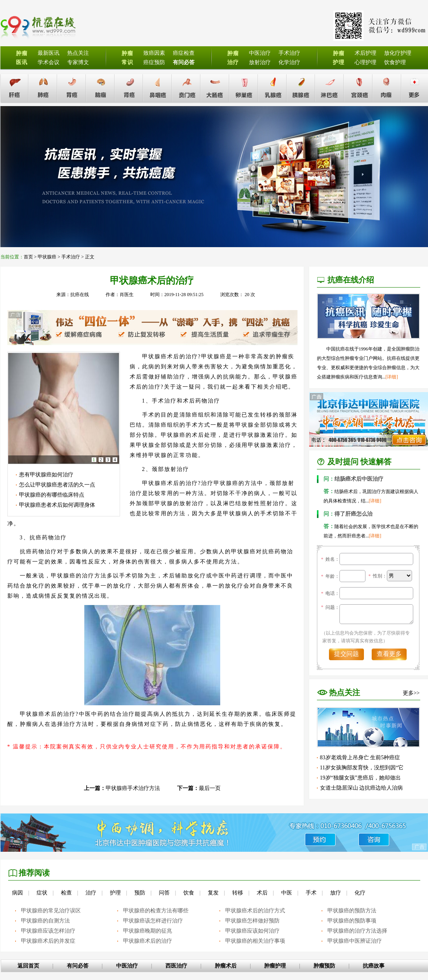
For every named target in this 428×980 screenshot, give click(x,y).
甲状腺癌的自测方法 (45, 921)
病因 (17, 893)
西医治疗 (176, 966)
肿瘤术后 (226, 966)
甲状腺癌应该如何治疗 (252, 931)
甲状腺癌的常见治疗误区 (51, 911)
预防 (140, 893)
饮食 (189, 893)
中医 (287, 893)
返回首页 (28, 966)
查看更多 (389, 654)
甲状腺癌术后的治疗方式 (255, 911)
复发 (213, 893)
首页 (28, 257)
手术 (311, 893)
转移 (238, 893)
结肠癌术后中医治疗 (353, 479)
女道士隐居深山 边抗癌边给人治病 (362, 788)
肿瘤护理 (275, 966)
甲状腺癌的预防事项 (352, 921)
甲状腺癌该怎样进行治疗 (153, 921)
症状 (42, 893)
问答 (164, 893)
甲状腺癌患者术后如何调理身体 (57, 505)
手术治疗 (71, 257)
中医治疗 (127, 966)
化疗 (360, 893)
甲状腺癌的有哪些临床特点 (52, 495)
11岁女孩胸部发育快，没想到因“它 (362, 768)
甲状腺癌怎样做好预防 (252, 921)
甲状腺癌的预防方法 (352, 911)
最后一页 (210, 788)
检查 (66, 893)
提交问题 (346, 654)
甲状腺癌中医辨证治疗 (355, 941)
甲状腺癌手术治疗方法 (133, 788)
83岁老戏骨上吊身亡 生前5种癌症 (360, 758)
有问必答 (78, 966)
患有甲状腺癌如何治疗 (46, 475)
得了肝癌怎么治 (348, 514)
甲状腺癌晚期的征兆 (148, 931)
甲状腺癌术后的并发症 (48, 941)
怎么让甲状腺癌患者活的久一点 (57, 485)
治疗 (91, 893)
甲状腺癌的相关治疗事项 (255, 941)
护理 (115, 893)
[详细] (392, 377)
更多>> (411, 693)
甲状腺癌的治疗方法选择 (357, 931)
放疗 (336, 893)
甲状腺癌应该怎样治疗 (48, 931)
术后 (262, 893)
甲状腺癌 (47, 257)
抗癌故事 (374, 966)
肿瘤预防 (324, 966)
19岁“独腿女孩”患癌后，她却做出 (360, 778)
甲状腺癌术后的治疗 (148, 941)
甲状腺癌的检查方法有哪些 (156, 911)
